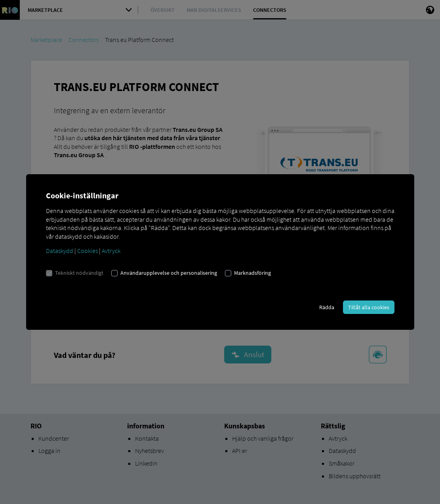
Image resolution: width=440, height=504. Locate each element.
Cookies (88, 251)
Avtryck (111, 251)
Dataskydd (60, 251)
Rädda (327, 307)
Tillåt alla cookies (369, 307)
